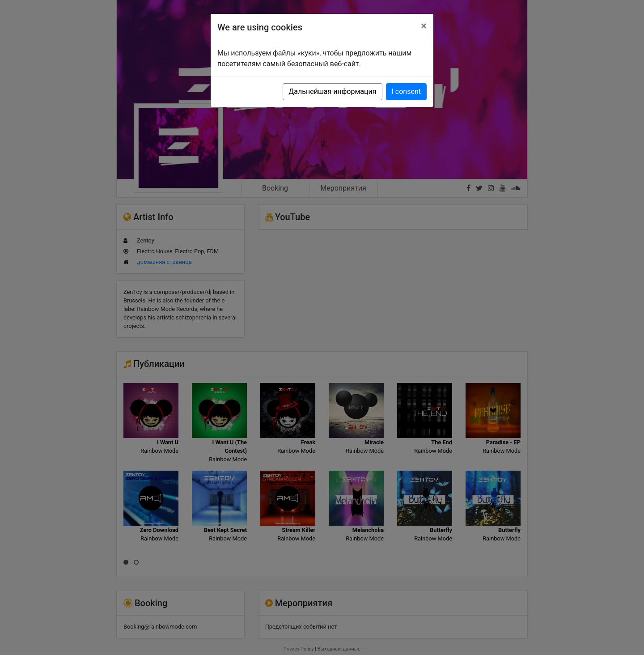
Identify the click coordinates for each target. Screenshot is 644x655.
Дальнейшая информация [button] (332, 91)
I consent (406, 91)
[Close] (424, 26)
